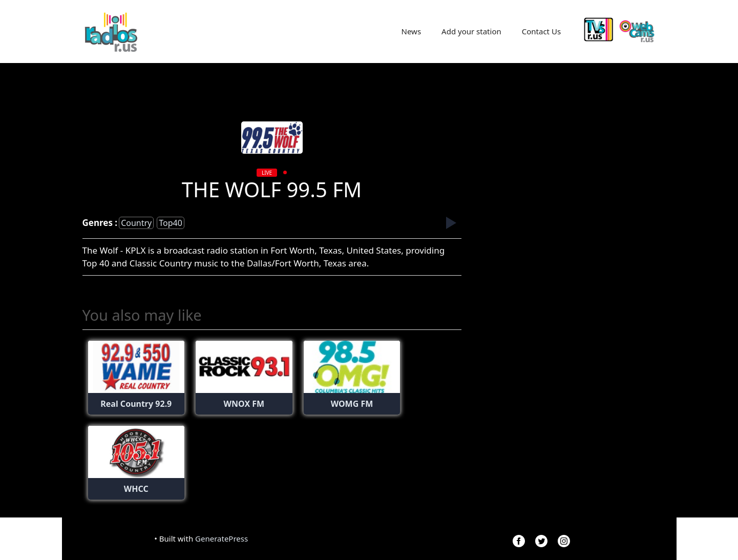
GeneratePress (222, 538)
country (136, 223)
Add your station (471, 31)
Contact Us (541, 31)
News (412, 31)
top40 (171, 223)
